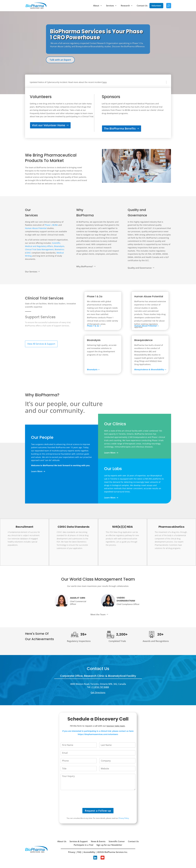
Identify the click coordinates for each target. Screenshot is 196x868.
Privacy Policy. (124, 818)
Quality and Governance (140, 268)
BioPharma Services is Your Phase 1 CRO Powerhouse (97, 34)
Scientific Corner (117, 841)
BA (57, 225)
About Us (62, 841)
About (98, 6)
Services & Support (79, 841)
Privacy (72, 852)
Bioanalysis (59, 246)
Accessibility (89, 852)
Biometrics (59, 249)
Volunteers (41, 97)
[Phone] (79, 761)
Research (127, 6)
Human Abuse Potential (36, 228)
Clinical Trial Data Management (39, 249)
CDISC (28, 253)
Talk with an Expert (60, 60)
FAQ (79, 852)
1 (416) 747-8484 (101, 687)
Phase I (48, 225)
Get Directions (98, 693)
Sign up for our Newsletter (109, 845)
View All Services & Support (41, 344)
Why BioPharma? (85, 266)
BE (53, 225)
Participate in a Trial (83, 845)
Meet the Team (98, 614)
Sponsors (111, 97)
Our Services (31, 272)
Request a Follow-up (98, 811)
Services (111, 6)
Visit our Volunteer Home (49, 125)
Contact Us (142, 6)
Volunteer (156, 6)
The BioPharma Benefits (120, 128)
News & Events (98, 841)
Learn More (37, 471)
